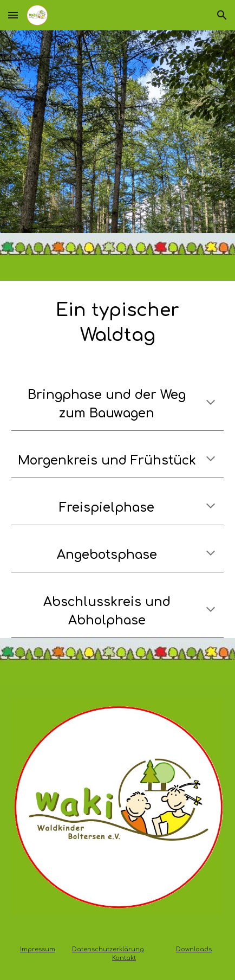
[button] (13, 15)
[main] (118, 323)
